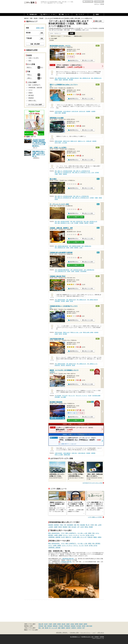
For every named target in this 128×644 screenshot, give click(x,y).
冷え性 (63, 537)
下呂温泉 (61, 626)
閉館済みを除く (78, 36)
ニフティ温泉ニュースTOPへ (95, 517)
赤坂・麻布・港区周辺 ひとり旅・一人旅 (64, 223)
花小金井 (74, 527)
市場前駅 (88, 453)
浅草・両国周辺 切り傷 (60, 248)
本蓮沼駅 (94, 141)
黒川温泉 (79, 626)
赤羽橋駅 (81, 223)
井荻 (96, 525)
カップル (82, 535)
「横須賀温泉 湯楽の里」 (68, 559)
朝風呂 (95, 537)
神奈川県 (41, 624)
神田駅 (60, 174)
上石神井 (51, 527)
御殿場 (63, 628)
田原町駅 (76, 248)
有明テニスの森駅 (59, 455)
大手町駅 (97, 173)
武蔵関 (56, 527)
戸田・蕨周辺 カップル (92, 364)
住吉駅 (56, 334)
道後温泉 (73, 626)
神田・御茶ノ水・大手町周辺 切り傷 (81, 171)
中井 (65, 525)
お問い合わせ (101, 633)
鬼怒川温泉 (89, 626)
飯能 (59, 628)
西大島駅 (65, 334)
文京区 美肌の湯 (67, 111)
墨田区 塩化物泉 (58, 332)
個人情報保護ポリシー (75, 637)
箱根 (45, 626)
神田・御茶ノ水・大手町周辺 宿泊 (81, 196)
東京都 (63, 624)
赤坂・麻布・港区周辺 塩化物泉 (62, 222)
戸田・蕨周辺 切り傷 (71, 300)
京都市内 (74, 628)
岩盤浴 (100, 537)
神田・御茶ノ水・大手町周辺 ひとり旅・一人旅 (83, 173)
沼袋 (75, 525)
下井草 (92, 525)
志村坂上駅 (89, 141)
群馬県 (59, 624)
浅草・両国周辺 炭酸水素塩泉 (61, 246)
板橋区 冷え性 (74, 141)
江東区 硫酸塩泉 (67, 453)
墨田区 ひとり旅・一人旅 (76, 332)
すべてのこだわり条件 (35, 105)
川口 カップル (72, 396)
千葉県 (50, 624)
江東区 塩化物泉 (58, 453)
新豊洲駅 (93, 453)
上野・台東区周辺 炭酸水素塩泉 (62, 270)
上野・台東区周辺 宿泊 (89, 270)
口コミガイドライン (85, 633)
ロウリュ (65, 535)
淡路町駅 (65, 174)
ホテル (97, 533)
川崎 (43, 628)
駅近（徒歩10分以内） (54, 533)
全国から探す (40, 28)
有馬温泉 (50, 626)
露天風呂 (51, 535)
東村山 (86, 527)
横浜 (40, 628)
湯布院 (84, 626)
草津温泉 (41, 626)
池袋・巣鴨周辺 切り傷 (85, 78)
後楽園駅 (88, 111)
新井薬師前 (70, 525)
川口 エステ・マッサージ (82, 396)
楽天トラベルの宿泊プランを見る (76, 217)
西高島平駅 (68, 365)
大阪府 (68, 624)
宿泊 (93, 533)
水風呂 (90, 533)
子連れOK (90, 537)
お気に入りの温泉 (88, 2)
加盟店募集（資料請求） (62, 633)
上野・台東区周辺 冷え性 (60, 271)
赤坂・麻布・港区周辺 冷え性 (90, 222)
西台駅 (71, 301)
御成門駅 (86, 223)
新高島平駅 (57, 365)
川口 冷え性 (65, 396)
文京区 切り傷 (75, 111)
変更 (42, 33)
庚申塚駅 (71, 80)
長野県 (77, 624)
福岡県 (85, 624)
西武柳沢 (65, 527)
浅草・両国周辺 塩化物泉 (75, 246)
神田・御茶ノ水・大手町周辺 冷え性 (63, 173)
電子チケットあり (56, 36)
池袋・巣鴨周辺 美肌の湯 (73, 78)
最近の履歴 (99, 2)
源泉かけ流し (33, 101)
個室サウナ (68, 537)
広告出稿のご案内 (74, 633)
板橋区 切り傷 (66, 141)
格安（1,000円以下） (71, 533)
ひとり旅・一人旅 (82, 533)
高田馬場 (56, 525)
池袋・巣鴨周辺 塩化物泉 (60, 78)
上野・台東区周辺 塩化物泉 (76, 270)
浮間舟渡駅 (57, 301)
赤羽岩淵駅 (57, 397)
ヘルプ (94, 633)
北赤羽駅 (63, 301)
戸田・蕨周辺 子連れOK (92, 300)
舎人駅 (90, 396)
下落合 (61, 525)
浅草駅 (68, 248)
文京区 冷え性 (82, 111)
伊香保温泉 (67, 626)
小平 (78, 527)
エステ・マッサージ (74, 535)
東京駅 (56, 199)
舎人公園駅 (63, 397)
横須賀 (47, 628)
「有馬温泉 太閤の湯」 (66, 562)
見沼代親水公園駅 (96, 396)
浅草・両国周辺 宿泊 (86, 246)
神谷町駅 (91, 223)
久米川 (82, 527)
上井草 (100, 525)
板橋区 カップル (82, 141)
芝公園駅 (76, 223)
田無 (69, 527)
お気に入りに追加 (88, 60)
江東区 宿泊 (74, 453)
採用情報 (102, 637)
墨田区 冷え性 (66, 332)
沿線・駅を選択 (35, 44)
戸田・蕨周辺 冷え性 (81, 300)
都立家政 (83, 525)
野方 (78, 525)
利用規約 (97, 637)
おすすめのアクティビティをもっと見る (93, 483)
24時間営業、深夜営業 (54, 537)
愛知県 (81, 624)
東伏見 (60, 527)
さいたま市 (54, 628)
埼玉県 (46, 624)
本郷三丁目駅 (58, 113)
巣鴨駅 (56, 80)
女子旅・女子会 (90, 535)
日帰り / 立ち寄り (34, 58)
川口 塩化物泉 (58, 396)
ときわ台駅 (64, 143)
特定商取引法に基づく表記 (87, 637)
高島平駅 (63, 365)
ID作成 (102, 4)
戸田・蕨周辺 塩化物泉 (60, 300)
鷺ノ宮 (88, 525)
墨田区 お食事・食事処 (88, 332)
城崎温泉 (55, 626)
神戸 (84, 628)
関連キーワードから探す (31, 630)
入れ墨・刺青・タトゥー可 (79, 537)
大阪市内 (68, 628)
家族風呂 (31, 98)
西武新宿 (51, 525)
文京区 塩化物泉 (58, 111)
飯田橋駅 (64, 113)
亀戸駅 (60, 334)
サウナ (63, 533)
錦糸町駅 (96, 332)
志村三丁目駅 (58, 143)
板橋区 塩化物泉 (58, 141)
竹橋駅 (56, 174)
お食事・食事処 (58, 535)
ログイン (97, 4)
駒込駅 (60, 80)
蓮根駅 (67, 301)
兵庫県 (55, 624)
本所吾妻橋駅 (83, 271)
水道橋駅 (93, 111)
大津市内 (79, 628)
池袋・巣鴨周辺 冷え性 (96, 78)
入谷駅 (81, 248)
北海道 (72, 624)
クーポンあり (67, 36)
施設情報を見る (74, 60)
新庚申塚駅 (65, 80)
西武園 (91, 527)
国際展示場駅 (67, 455)
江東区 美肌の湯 (82, 453)
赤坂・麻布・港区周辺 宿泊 (76, 222)
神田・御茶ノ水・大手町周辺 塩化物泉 (63, 171)
